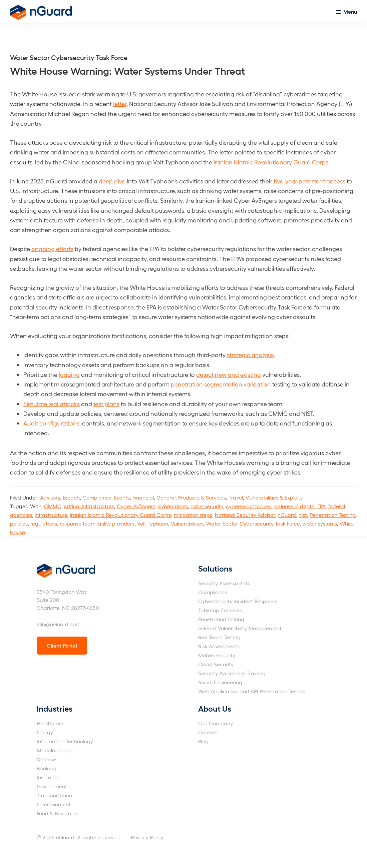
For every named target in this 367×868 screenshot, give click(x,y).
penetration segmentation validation (221, 384)
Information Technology (65, 741)
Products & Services (202, 497)
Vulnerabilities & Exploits (274, 497)
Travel (236, 497)
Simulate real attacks (52, 404)
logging (69, 374)
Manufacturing (55, 750)
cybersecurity (207, 506)
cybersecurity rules (249, 506)
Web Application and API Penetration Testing (252, 691)
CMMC (53, 506)
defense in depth (294, 506)
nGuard (287, 515)
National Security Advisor (245, 515)
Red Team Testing (219, 637)
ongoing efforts (52, 249)
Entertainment (54, 804)
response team (78, 523)
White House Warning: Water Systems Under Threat (127, 70)
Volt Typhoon (153, 523)
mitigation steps (193, 515)
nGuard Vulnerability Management (240, 628)
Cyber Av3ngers (136, 506)
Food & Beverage (57, 813)
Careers (208, 732)
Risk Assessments (219, 646)
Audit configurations (51, 423)
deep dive (112, 181)
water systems (320, 523)
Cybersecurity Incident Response (238, 601)
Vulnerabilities (187, 523)
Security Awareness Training (232, 673)
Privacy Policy (147, 837)
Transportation (54, 795)
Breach (71, 497)
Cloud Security (216, 664)
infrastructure (51, 515)
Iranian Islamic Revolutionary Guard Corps (271, 162)
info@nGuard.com (59, 624)
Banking (46, 768)
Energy (45, 732)
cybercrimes (173, 506)
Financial (143, 497)
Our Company (216, 723)
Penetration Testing (333, 515)
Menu (350, 12)
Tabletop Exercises (220, 610)
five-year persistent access (309, 181)
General (166, 497)
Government (52, 786)
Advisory (50, 497)
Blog (203, 741)
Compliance (97, 497)
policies (19, 523)
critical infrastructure (89, 506)
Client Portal (62, 645)
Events (122, 497)
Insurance (49, 777)
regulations (44, 523)
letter (120, 104)
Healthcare (50, 723)
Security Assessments (224, 583)
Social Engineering (220, 682)
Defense (46, 759)
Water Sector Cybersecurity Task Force (253, 523)
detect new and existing (229, 374)
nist (303, 515)
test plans (106, 404)
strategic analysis (250, 355)
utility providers (116, 523)
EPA (321, 506)
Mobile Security (217, 655)
